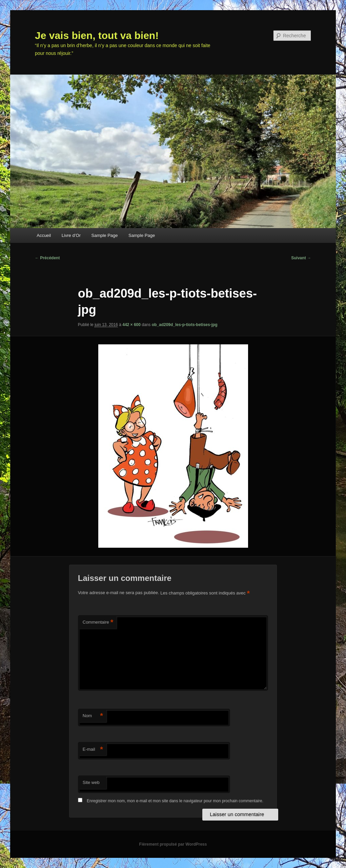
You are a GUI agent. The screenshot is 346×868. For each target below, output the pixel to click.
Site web (91, 782)
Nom (93, 716)
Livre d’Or (71, 235)
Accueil (44, 235)
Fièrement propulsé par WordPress (173, 844)
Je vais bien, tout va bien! (97, 35)
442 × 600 (131, 325)
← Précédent (47, 258)
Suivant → (301, 258)
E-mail (93, 750)
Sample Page (105, 235)
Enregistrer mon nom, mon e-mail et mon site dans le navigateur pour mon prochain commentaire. (175, 801)
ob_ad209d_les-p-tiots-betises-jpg (185, 325)
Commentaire (98, 622)
